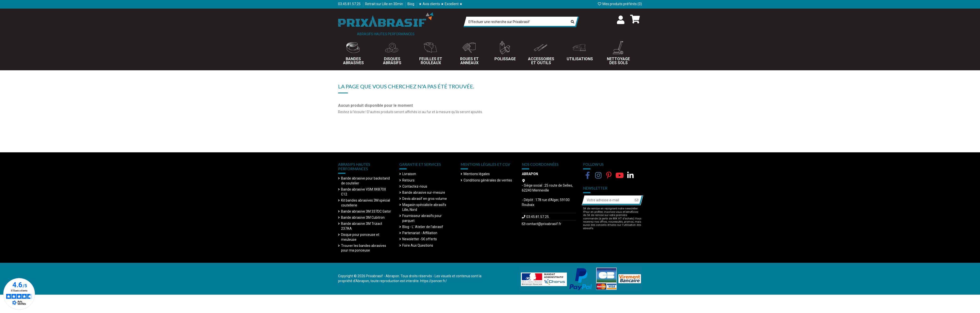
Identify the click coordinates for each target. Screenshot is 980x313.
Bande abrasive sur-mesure (424, 193)
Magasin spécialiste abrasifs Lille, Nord (424, 207)
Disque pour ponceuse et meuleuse (360, 237)
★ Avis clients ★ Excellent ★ (441, 4)
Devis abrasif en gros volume (425, 199)
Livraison (409, 174)
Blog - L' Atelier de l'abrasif (423, 227)
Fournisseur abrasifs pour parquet (422, 218)
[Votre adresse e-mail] (607, 200)
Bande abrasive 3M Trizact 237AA (362, 226)
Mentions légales (477, 174)
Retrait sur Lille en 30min (384, 4)
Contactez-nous (415, 186)
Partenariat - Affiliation (420, 233)
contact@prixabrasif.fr (544, 224)
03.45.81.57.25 (350, 4)
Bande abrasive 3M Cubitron (363, 217)
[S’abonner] (637, 200)
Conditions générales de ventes (488, 180)
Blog (411, 4)
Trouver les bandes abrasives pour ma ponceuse (364, 248)
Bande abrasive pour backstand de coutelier (365, 181)
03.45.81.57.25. (538, 217)
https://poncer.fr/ (434, 281)
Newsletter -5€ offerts (420, 239)
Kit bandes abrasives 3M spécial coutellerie (366, 203)
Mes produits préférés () (620, 4)
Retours (408, 180)
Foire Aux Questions (418, 245)
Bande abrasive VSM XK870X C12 (364, 192)
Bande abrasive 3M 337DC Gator (366, 211)
